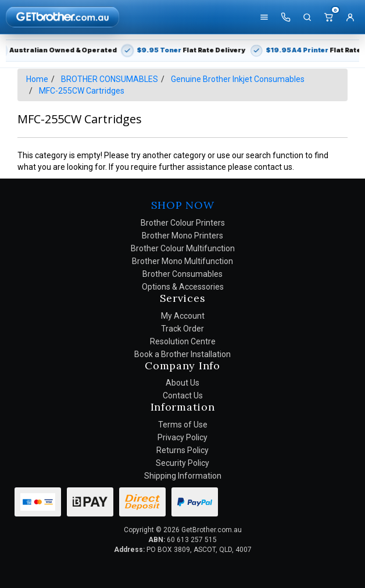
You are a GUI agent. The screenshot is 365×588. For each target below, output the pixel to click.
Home (37, 79)
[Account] (350, 17)
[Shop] (264, 17)
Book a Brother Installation (182, 354)
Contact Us (183, 395)
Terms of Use (183, 425)
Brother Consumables (182, 274)
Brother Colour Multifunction (183, 248)
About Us (182, 383)
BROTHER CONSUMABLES (110, 79)
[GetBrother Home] (62, 17)
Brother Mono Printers (182, 236)
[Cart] (328, 17)
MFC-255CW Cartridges (82, 91)
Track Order (182, 329)
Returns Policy (182, 450)
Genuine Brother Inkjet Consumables (238, 79)
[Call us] (285, 17)
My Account (183, 316)
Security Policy (182, 463)
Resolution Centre (183, 341)
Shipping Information (183, 476)
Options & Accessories (183, 287)
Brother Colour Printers (183, 223)
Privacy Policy (182, 437)
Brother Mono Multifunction (182, 261)
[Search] (307, 17)
